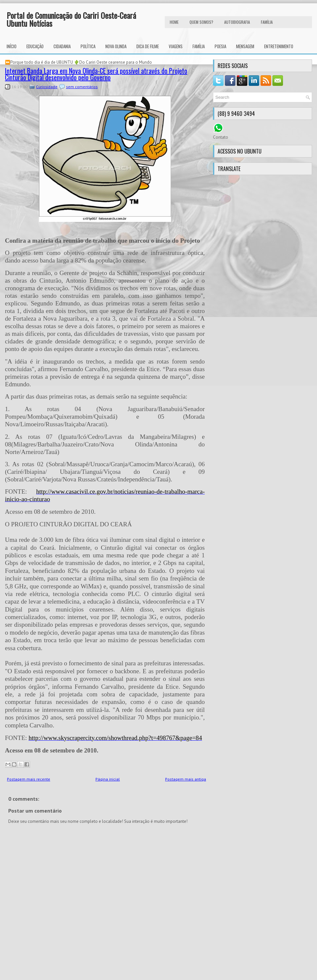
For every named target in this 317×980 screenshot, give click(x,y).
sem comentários (82, 87)
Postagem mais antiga (186, 779)
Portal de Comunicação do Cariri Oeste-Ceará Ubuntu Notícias (71, 19)
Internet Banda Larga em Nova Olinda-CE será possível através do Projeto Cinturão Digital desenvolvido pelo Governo (96, 74)
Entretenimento (279, 46)
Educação (35, 46)
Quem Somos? (201, 22)
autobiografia (237, 22)
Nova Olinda (116, 46)
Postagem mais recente (29, 779)
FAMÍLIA (267, 22)
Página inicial (108, 779)
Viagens (176, 46)
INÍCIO (12, 46)
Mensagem (245, 46)
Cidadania (62, 46)
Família (199, 46)
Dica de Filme (148, 46)
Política (88, 46)
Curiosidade (47, 87)
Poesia (220, 46)
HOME (174, 22)
